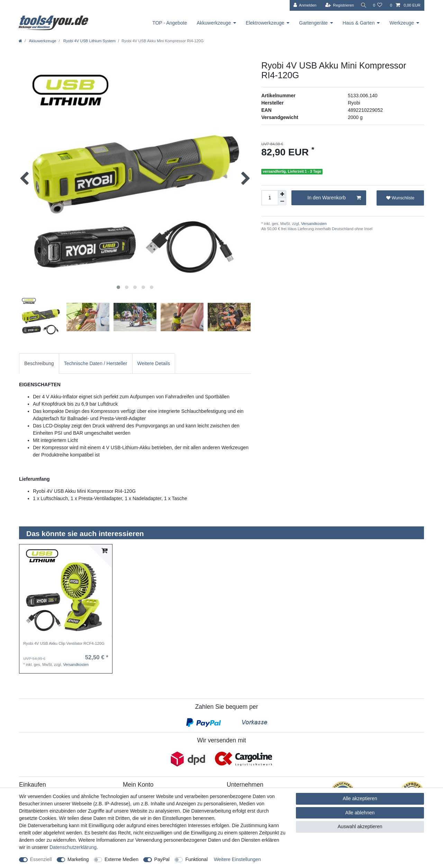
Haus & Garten (359, 23)
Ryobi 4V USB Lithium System (89, 41)
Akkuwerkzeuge (214, 23)
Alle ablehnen (360, 813)
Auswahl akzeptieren (360, 826)
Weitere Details (154, 363)
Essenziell (41, 859)
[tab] (39, 364)
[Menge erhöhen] (282, 194)
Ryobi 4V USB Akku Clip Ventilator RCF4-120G (64, 643)
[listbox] (66, 591)
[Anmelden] (302, 5)
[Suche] (362, 5)
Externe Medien (121, 859)
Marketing (78, 859)
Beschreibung (39, 363)
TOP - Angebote (170, 23)
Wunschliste (400, 198)
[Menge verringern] (282, 202)
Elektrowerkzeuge (265, 23)
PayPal (162, 859)
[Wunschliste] (377, 5)
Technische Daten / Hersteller (96, 363)
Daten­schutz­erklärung (73, 847)
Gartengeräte (313, 23)
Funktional (196, 859)
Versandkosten (313, 224)
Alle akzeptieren (360, 798)
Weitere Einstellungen (237, 859)
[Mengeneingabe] (270, 198)
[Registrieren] (337, 5)
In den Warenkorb (334, 198)
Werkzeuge (402, 23)
